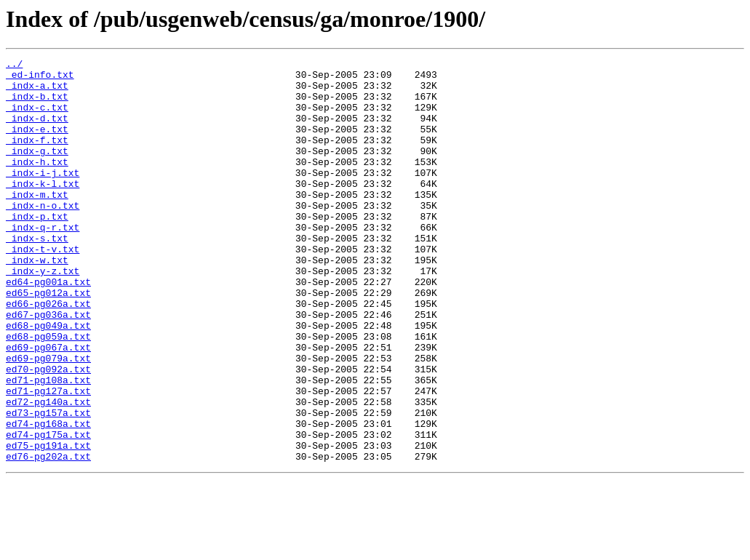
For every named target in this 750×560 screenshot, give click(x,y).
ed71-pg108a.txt (48, 445)
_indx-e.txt (37, 144)
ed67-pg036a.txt (48, 367)
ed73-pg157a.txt (48, 484)
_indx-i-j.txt (43, 196)
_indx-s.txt (37, 275)
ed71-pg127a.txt (48, 458)
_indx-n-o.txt (43, 236)
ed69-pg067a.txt (48, 406)
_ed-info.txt (40, 79)
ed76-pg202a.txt (48, 537)
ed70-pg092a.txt (48, 432)
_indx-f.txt (37, 157)
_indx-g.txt (37, 170)
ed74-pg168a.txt (48, 497)
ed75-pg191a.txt (48, 524)
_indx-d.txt (37, 131)
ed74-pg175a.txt (48, 511)
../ (14, 65)
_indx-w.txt (37, 301)
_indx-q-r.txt (43, 262)
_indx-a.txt (37, 92)
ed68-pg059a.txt (48, 393)
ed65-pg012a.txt (48, 340)
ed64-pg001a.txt (48, 327)
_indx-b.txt (37, 105)
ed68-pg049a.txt (48, 380)
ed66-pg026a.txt (48, 353)
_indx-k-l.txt (43, 209)
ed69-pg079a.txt (48, 419)
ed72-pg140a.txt (48, 471)
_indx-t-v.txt (43, 288)
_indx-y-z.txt (43, 314)
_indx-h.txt (37, 183)
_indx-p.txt (37, 249)
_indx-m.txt (37, 223)
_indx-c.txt (37, 118)
